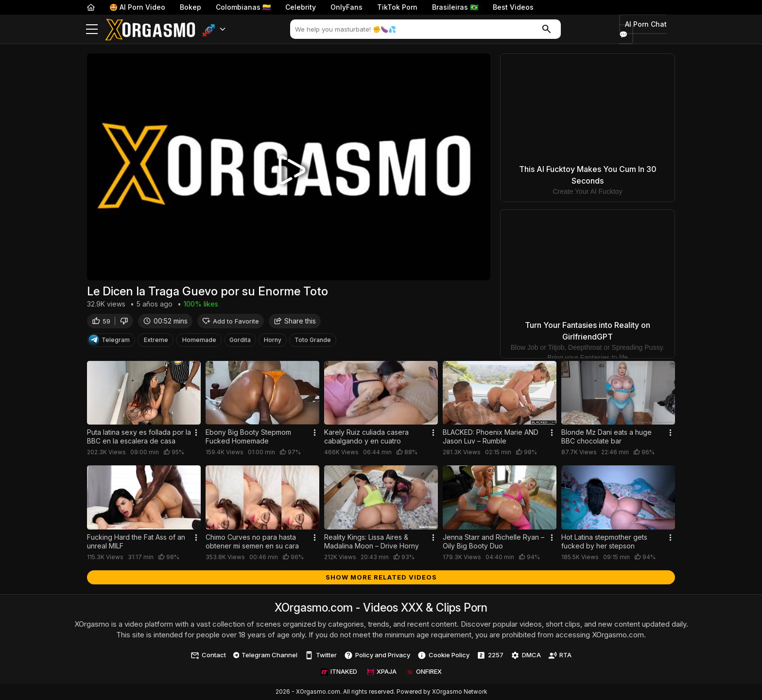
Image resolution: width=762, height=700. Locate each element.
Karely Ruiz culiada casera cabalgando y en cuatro (366, 436)
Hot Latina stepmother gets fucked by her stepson (604, 541)
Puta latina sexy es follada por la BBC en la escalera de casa (139, 436)
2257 (490, 655)
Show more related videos (381, 577)
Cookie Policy (443, 655)
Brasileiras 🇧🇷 (455, 7)
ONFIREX (424, 671)
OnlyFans (346, 7)
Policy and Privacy (377, 655)
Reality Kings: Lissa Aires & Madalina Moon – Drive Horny (372, 541)
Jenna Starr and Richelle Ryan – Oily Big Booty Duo (494, 541)
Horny (273, 341)
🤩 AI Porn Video (137, 7)
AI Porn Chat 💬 (643, 29)
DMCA (526, 655)
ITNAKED (339, 671)
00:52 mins (165, 322)
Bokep (190, 7)
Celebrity (301, 7)
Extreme (156, 341)
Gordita (240, 341)
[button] (214, 29)
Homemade (199, 341)
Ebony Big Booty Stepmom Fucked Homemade (248, 436)
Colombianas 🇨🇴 (243, 7)
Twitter (321, 655)
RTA (560, 655)
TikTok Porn (397, 7)
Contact (208, 655)
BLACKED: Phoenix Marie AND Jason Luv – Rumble (491, 436)
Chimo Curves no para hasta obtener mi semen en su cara (252, 541)
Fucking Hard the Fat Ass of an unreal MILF (136, 541)
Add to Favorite (231, 322)
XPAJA (382, 671)
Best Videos (513, 7)
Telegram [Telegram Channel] (109, 341)
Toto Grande (313, 341)
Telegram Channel (266, 655)
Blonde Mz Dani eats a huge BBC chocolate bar (606, 436)
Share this (295, 322)
